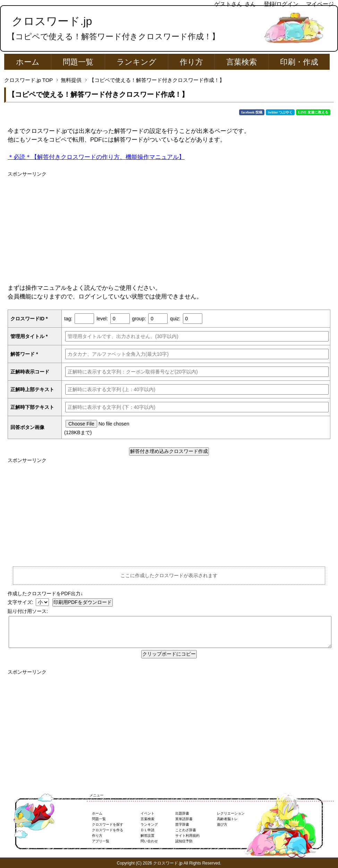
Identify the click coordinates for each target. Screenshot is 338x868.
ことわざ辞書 (186, 830)
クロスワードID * (29, 319)
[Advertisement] (169, 226)
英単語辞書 (184, 819)
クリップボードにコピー (169, 654)
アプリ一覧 (101, 841)
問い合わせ (149, 841)
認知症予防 (184, 841)
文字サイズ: (21, 602)
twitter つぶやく (280, 112)
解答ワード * (24, 354)
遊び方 (222, 824)
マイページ (320, 4)
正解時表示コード (30, 372)
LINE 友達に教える (313, 112)
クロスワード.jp (52, 21)
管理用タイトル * (29, 336)
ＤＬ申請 (147, 830)
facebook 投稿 (252, 112)
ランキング (137, 62)
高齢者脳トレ (227, 819)
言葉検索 (242, 62)
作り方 (191, 62)
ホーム (28, 62)
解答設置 (147, 836)
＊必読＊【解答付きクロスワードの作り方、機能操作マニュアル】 (96, 157)
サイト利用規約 (187, 836)
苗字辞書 (182, 824)
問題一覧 (78, 62)
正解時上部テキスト (32, 389)
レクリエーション (231, 813)
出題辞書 (182, 813)
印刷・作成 (299, 62)
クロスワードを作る (108, 830)
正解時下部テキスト (32, 407)
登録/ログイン (281, 4)
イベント (147, 813)
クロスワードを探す (108, 824)
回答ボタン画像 (27, 427)
